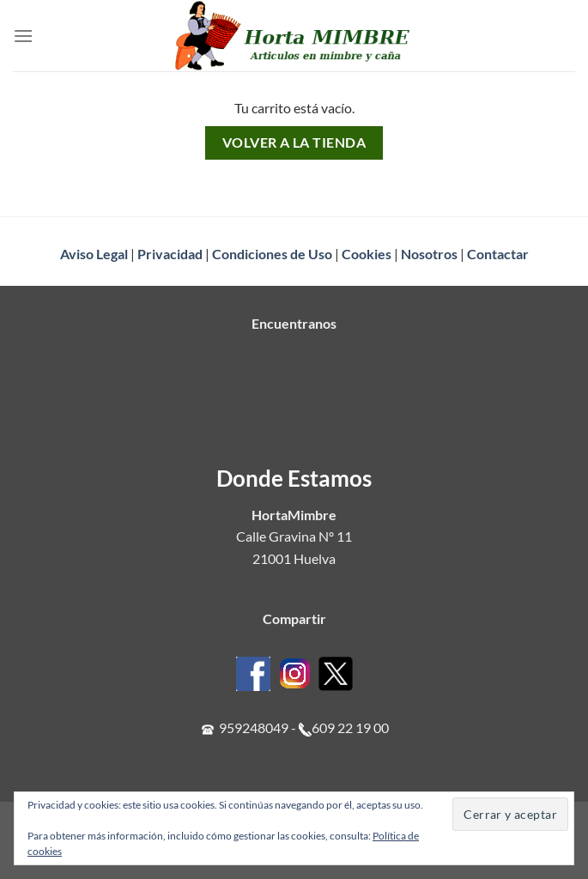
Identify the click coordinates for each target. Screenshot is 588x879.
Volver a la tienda (294, 142)
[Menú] (23, 36)
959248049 (254, 727)
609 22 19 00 (350, 727)
